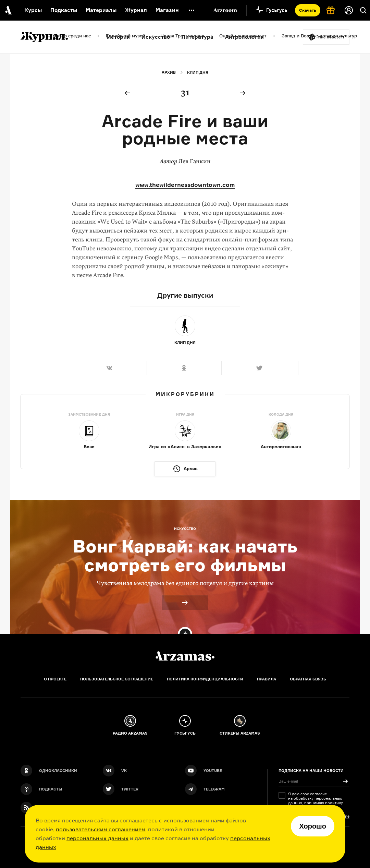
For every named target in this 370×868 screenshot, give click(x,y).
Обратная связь (308, 679)
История (118, 37)
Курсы (33, 10)
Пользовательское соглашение (117, 679)
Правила (267, 679)
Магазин (167, 10)
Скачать (308, 10)
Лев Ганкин (195, 161)
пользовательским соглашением (101, 829)
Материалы (101, 10)
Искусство (156, 37)
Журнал (136, 10)
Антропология (244, 37)
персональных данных (97, 838)
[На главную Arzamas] (8, 10)
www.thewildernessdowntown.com (185, 185)
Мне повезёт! (331, 37)
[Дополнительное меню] (192, 10)
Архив (169, 72)
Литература (198, 37)
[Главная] (185, 656)
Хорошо (313, 826)
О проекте (55, 679)
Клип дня (198, 72)
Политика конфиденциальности (205, 679)
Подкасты (64, 10)
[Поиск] (363, 10)
